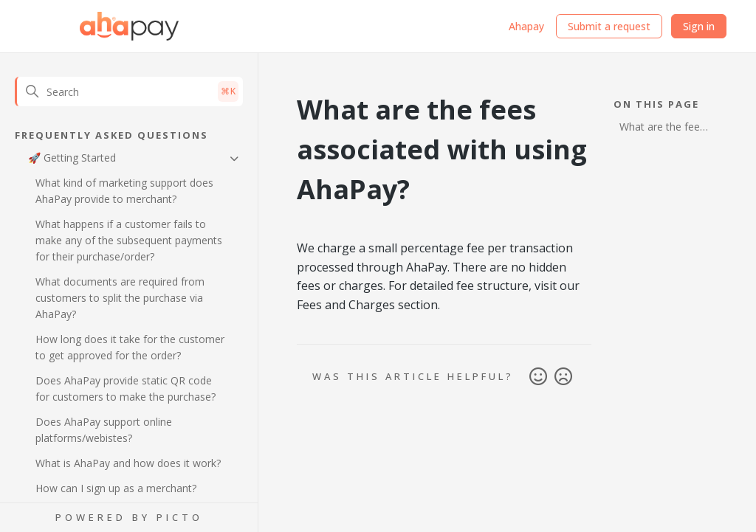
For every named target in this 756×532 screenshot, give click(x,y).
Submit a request (609, 26)
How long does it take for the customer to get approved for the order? (130, 347)
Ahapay (526, 26)
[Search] (129, 91)
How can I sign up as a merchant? (116, 488)
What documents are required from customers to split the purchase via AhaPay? (120, 298)
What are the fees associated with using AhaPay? (662, 129)
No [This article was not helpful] (563, 377)
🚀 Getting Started (72, 158)
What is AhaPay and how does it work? (128, 463)
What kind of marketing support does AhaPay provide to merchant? (124, 191)
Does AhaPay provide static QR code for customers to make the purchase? (126, 388)
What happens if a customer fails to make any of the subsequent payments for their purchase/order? (129, 240)
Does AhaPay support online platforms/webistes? (104, 430)
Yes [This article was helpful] (538, 377)
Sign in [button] (699, 26)
